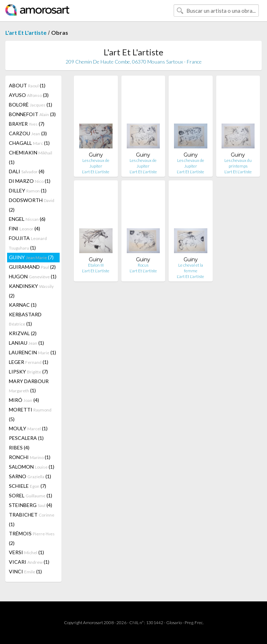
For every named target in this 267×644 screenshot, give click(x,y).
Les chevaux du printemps (238, 163)
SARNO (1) (30, 476)
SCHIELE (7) (28, 486)
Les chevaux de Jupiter (96, 163)
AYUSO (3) (29, 95)
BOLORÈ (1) (31, 105)
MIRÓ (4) (24, 400)
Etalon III (96, 265)
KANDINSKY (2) (31, 291)
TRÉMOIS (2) (32, 538)
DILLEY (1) (28, 190)
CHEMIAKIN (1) (31, 157)
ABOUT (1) (27, 85)
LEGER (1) (29, 362)
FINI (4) (24, 228)
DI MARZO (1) (30, 181)
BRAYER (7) (27, 124)
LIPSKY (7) (28, 372)
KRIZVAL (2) (23, 333)
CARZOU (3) (28, 133)
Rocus (143, 265)
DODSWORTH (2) (32, 205)
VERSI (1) (26, 552)
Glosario (174, 623)
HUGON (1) (33, 276)
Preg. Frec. (194, 623)
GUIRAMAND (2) (32, 267)
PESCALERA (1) (26, 438)
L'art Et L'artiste (26, 32)
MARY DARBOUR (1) (29, 386)
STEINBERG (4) (31, 505)
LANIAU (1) (26, 343)
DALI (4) (27, 171)
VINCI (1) (25, 571)
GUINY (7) (31, 257)
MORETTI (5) (30, 414)
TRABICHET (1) (32, 519)
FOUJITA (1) (28, 243)
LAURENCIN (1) (32, 352)
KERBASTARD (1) (25, 319)
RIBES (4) (19, 447)
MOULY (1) (28, 428)
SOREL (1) (31, 495)
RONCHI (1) (30, 457)
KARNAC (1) (23, 305)
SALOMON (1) (32, 467)
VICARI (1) (29, 562)
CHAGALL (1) (29, 143)
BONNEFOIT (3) (32, 114)
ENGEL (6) (27, 219)
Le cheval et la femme (191, 268)
